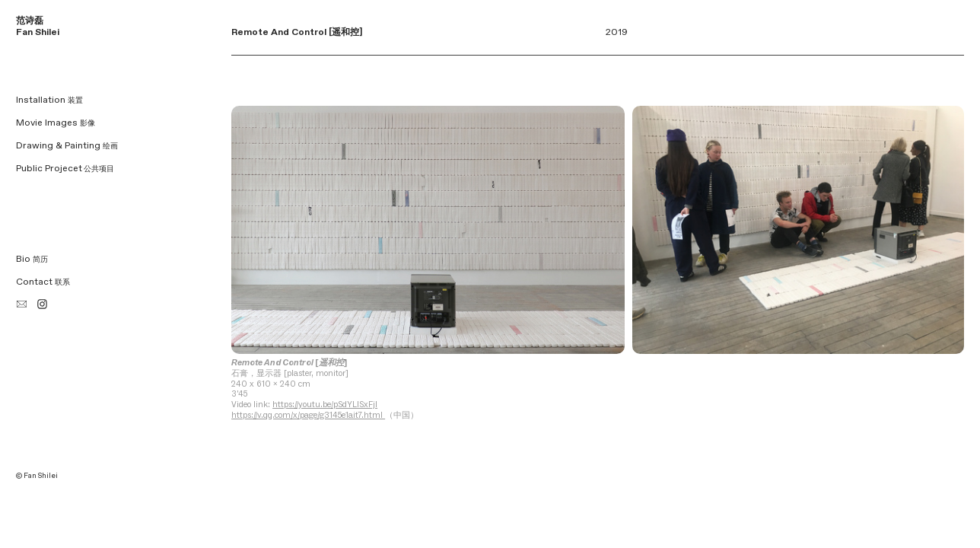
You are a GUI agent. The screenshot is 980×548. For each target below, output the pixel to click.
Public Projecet (49, 169)
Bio (32, 259)
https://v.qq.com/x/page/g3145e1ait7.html (308, 415)
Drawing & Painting (67, 146)
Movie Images (56, 123)
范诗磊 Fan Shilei (38, 27)
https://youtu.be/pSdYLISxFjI (325, 404)
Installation (49, 100)
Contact (43, 282)
